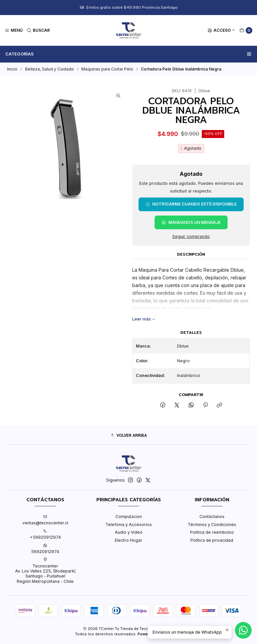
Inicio (12, 69)
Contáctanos (212, 517)
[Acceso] (222, 31)
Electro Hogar (128, 540)
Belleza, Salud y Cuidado (50, 69)
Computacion (129, 517)
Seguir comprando (191, 237)
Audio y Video (129, 532)
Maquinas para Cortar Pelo (107, 69)
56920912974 (45, 549)
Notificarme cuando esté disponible (191, 204)
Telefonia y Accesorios (129, 525)
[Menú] (14, 31)
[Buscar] (38, 31)
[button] (128, 436)
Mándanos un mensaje (191, 222)
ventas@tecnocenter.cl (45, 520)
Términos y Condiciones (212, 525)
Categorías (129, 54)
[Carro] (246, 31)
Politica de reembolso (212, 532)
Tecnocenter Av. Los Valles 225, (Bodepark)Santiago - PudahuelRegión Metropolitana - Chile (45, 570)
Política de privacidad (212, 540)
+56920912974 (45, 534)
